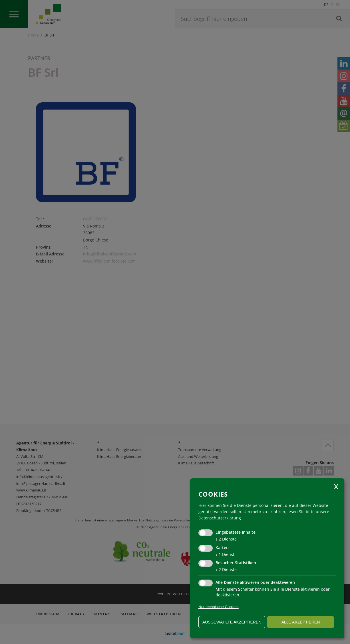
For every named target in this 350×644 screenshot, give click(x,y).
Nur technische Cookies (219, 607)
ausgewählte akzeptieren (232, 622)
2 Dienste (226, 539)
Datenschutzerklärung (220, 518)
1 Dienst (225, 554)
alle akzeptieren (301, 622)
